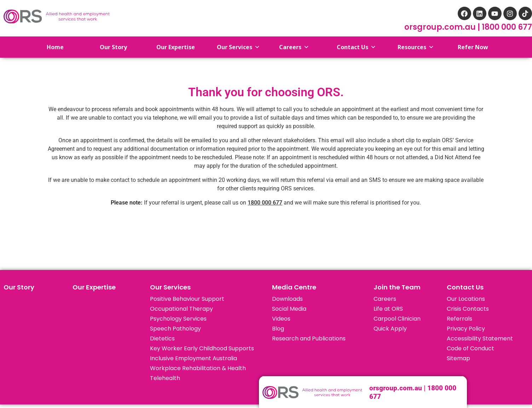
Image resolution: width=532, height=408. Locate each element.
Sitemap (458, 358)
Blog (278, 329)
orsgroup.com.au (441, 27)
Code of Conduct (470, 348)
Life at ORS (388, 309)
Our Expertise (94, 287)
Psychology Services (178, 319)
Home (50, 47)
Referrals (459, 319)
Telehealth (165, 378)
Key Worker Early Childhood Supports (202, 348)
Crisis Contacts (468, 309)
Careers (385, 299)
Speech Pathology (175, 329)
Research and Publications (309, 338)
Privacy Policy (466, 329)
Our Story (19, 287)
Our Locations (466, 299)
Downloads (287, 299)
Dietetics (162, 338)
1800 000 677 (507, 27)
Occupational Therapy (181, 309)
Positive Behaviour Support (187, 299)
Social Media (289, 309)
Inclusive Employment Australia (193, 358)
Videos (281, 319)
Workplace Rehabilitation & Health (198, 368)
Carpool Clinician (397, 319)
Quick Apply (390, 329)
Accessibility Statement (480, 338)
